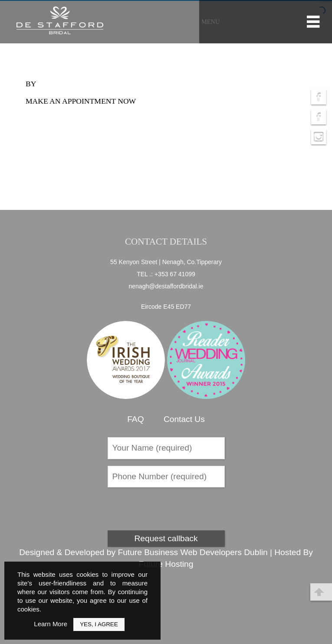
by (31, 84)
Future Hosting (166, 564)
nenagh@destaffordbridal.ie (166, 286)
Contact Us (184, 419)
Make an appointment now (81, 101)
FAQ (135, 419)
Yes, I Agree (99, 624)
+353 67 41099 (175, 274)
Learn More (51, 624)
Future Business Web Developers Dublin (192, 552)
